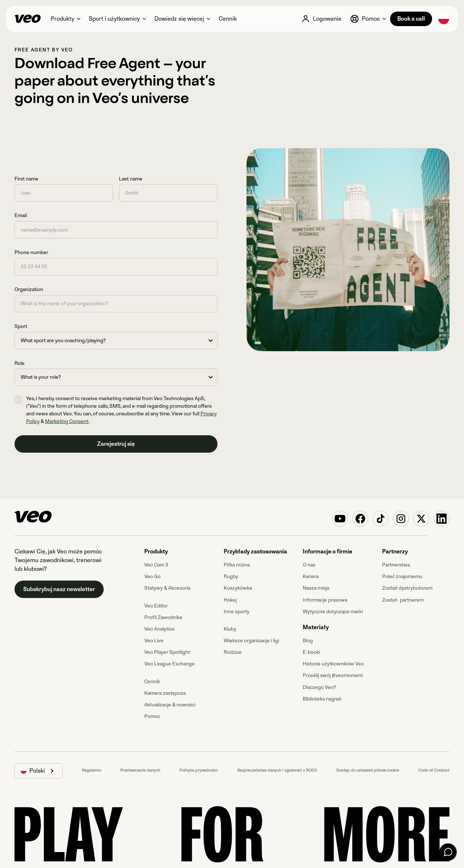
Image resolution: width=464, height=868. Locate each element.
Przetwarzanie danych (140, 770)
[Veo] (28, 19)
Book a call (411, 19)
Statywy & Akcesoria (167, 588)
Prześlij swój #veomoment (333, 675)
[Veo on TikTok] (381, 519)
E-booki (311, 652)
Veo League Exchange (169, 664)
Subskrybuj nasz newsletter (59, 589)
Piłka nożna (237, 565)
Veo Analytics (159, 629)
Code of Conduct (434, 770)
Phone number (31, 252)
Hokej (230, 600)
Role (20, 363)
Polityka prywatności (199, 770)
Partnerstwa (396, 565)
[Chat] (448, 852)
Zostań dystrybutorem (407, 588)
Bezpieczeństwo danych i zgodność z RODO (277, 770)
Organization (29, 289)
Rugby (231, 576)
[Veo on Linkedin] (442, 519)
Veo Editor (156, 606)
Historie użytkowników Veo (333, 664)
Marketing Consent (67, 421)
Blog (308, 641)
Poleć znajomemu (402, 576)
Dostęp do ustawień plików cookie (368, 770)
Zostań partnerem (403, 600)
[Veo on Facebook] (360, 519)
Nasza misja (316, 588)
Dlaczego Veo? (319, 687)
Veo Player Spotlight (167, 652)
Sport (21, 326)
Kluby (230, 629)
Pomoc (152, 716)
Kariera (311, 576)
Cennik (152, 682)
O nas (309, 565)
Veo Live (154, 641)
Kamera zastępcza (165, 693)
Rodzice (233, 652)
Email (21, 215)
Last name (131, 179)
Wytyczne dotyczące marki (333, 612)
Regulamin (92, 770)
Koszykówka (238, 588)
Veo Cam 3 (156, 565)
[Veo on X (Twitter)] (421, 519)
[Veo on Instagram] (401, 519)
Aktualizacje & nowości (170, 705)
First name (26, 179)
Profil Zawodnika (163, 617)
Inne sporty (237, 612)
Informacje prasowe (325, 600)
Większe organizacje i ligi (251, 641)
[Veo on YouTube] (340, 519)
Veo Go (152, 576)
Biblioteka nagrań (322, 699)
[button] (65, 19)
